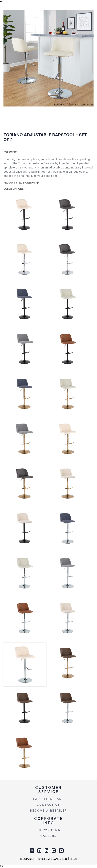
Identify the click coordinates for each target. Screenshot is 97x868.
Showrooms (49, 830)
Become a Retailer (48, 811)
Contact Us (48, 805)
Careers (48, 836)
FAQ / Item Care (48, 799)
